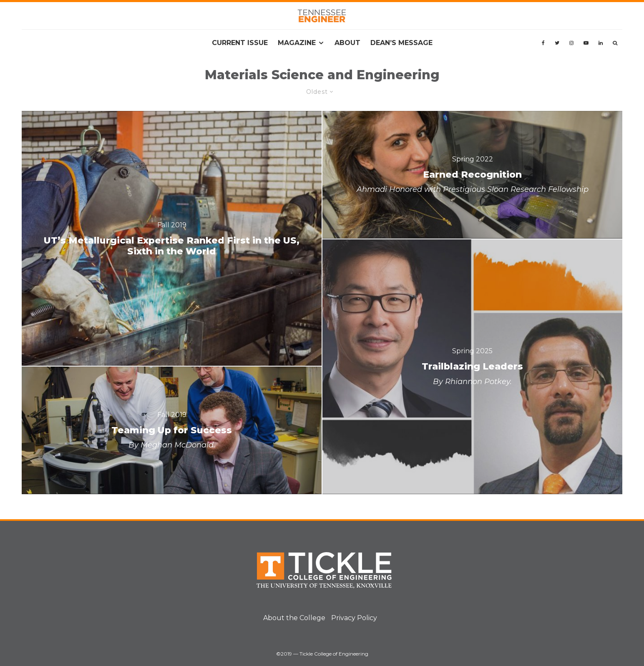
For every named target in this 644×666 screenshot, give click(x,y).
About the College (294, 618)
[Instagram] (571, 43)
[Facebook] (543, 43)
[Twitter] (557, 43)
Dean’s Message (401, 43)
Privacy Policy (354, 618)
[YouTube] (586, 43)
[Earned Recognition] (472, 175)
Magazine (297, 43)
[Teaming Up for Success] (172, 430)
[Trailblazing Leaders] (472, 367)
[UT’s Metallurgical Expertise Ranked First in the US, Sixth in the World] (172, 238)
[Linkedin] (601, 43)
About (347, 43)
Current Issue (240, 43)
